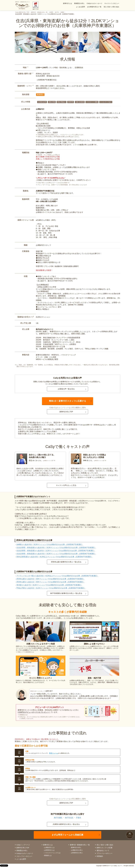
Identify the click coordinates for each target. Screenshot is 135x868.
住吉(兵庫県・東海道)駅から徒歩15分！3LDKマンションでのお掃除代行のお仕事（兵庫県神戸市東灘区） (56, 554)
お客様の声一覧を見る (66, 389)
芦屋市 (79, 818)
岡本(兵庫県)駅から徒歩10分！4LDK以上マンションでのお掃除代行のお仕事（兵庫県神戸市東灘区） (55, 557)
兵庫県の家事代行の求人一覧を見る (66, 824)
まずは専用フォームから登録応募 (67, 835)
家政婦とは (48, 855)
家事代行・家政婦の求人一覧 (39, 12)
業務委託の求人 (79, 3)
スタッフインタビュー (24, 856)
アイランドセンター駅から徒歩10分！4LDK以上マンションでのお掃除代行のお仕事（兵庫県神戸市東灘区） (57, 576)
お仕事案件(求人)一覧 (94, 7)
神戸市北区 (69, 818)
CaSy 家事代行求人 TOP (22, 12)
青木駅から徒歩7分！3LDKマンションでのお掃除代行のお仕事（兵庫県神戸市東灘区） (49, 585)
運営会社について (103, 850)
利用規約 (100, 856)
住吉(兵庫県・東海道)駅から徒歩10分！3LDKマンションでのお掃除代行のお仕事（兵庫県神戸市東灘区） (56, 548)
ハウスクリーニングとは (52, 853)
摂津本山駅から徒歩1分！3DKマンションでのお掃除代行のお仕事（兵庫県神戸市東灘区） (51, 582)
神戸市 (57, 12)
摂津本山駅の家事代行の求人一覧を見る (66, 562)
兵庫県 (51, 12)
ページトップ (130, 836)
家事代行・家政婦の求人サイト (23, 5)
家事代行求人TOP (66, 412)
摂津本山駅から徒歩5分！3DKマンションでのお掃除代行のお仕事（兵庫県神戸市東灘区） (51, 579)
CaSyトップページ (23, 845)
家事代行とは (67, 3)
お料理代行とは (49, 850)
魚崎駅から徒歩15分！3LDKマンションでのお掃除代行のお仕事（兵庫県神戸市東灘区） (50, 544)
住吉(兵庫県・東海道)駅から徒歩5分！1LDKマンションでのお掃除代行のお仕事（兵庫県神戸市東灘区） (56, 551)
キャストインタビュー (112, 3)
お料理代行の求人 (77, 853)
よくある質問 (80, 7)
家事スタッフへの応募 (105, 848)
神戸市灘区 (58, 818)
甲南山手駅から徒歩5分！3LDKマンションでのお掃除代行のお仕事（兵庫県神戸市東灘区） (51, 588)
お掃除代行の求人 (77, 850)
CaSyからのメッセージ (94, 3)
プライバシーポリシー (105, 853)
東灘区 (62, 12)
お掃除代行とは (49, 847)
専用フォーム (53, 753)
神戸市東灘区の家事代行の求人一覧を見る (66, 593)
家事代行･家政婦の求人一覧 (80, 845)
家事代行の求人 (76, 847)
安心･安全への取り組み (111, 7)
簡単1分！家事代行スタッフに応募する (67, 401)
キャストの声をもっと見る (66, 485)
